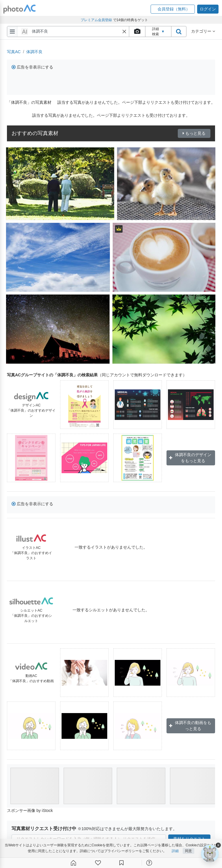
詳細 (175, 851)
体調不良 (34, 52)
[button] (173, 9)
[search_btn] (179, 32)
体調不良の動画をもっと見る (190, 726)
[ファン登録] (98, 863)
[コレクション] (121, 863)
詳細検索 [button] (158, 32)
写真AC (14, 52)
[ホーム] (73, 863)
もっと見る (194, 133)
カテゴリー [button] (203, 31)
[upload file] (137, 32)
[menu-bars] (12, 32)
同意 (188, 851)
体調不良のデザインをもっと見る (190, 458)
